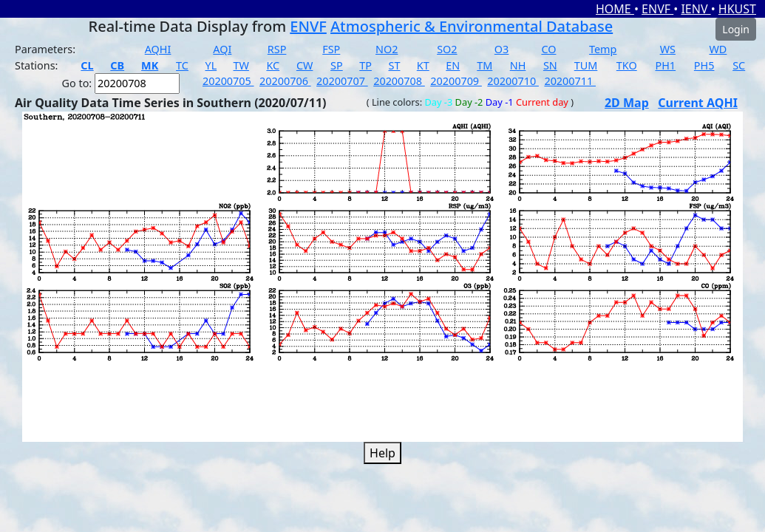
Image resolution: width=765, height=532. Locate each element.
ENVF (657, 9)
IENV (696, 9)
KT (423, 65)
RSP (277, 49)
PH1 (666, 65)
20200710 (513, 81)
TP (365, 65)
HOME (615, 9)
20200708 (399, 81)
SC (739, 65)
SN (550, 65)
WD (718, 49)
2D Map (627, 103)
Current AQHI (698, 103)
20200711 (570, 81)
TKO (627, 65)
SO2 (447, 49)
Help (382, 453)
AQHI (158, 49)
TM (484, 65)
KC (273, 65)
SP (337, 65)
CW (305, 65)
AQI (222, 49)
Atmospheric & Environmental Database (472, 26)
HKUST (737, 9)
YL (211, 65)
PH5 (704, 65)
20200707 (342, 81)
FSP (331, 49)
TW (241, 65)
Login (736, 29)
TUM (586, 65)
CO (548, 49)
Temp (603, 49)
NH (518, 65)
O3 (501, 49)
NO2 (387, 49)
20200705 (228, 81)
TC (182, 65)
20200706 (285, 81)
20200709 (456, 81)
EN (453, 65)
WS (668, 49)
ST (395, 65)
